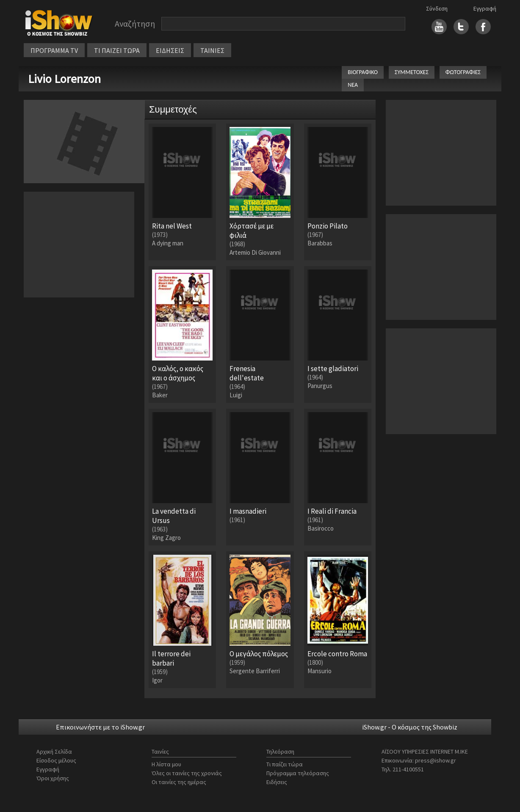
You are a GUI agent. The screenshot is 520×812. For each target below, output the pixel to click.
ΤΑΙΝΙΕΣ (212, 50)
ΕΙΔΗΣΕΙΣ (170, 50)
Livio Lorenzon (64, 79)
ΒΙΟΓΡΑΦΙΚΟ (363, 72)
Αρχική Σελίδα (54, 751)
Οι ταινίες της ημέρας (179, 782)
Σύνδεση (437, 8)
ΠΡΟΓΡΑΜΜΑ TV (54, 50)
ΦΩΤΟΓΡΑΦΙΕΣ (463, 72)
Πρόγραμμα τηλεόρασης (298, 773)
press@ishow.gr (436, 760)
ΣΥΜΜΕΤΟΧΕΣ (412, 72)
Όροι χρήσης (53, 778)
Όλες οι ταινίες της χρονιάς (187, 773)
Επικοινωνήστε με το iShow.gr (100, 727)
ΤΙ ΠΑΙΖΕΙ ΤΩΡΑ (117, 50)
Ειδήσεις (277, 782)
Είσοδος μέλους (56, 760)
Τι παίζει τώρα (285, 764)
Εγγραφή (485, 8)
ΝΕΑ (353, 85)
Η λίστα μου (166, 764)
